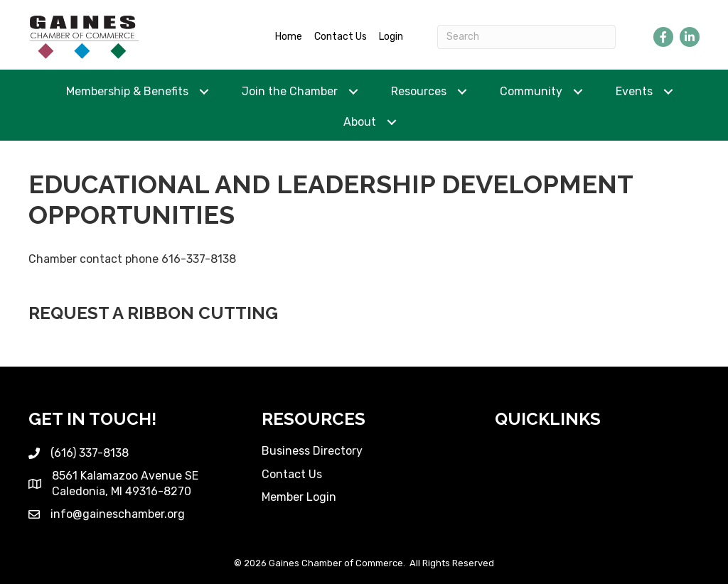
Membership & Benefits (127, 91)
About (360, 122)
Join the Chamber (290, 91)
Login (391, 37)
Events (634, 91)
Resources (419, 91)
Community (531, 91)
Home (289, 37)
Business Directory (312, 451)
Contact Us (341, 37)
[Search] (526, 37)
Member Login (299, 497)
